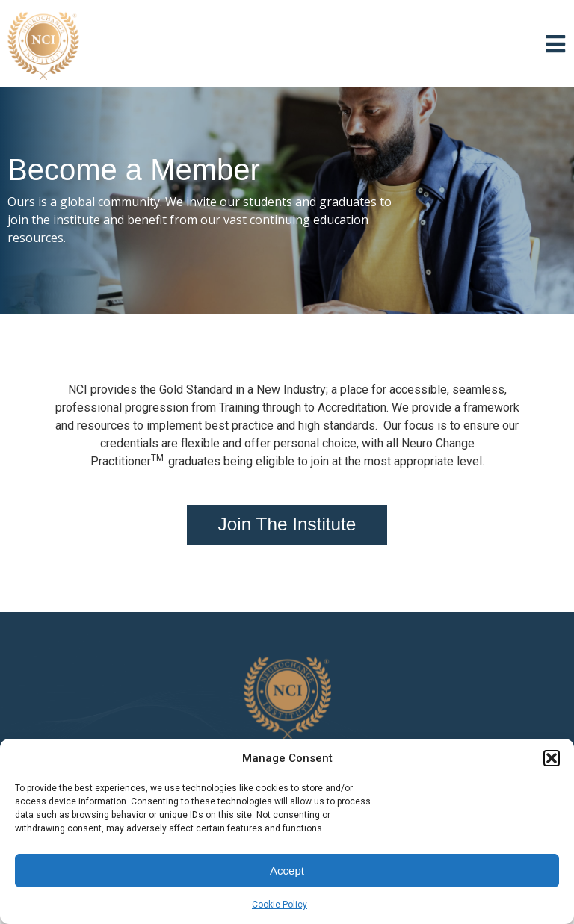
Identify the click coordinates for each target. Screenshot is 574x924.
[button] (552, 758)
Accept (287, 871)
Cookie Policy (280, 905)
